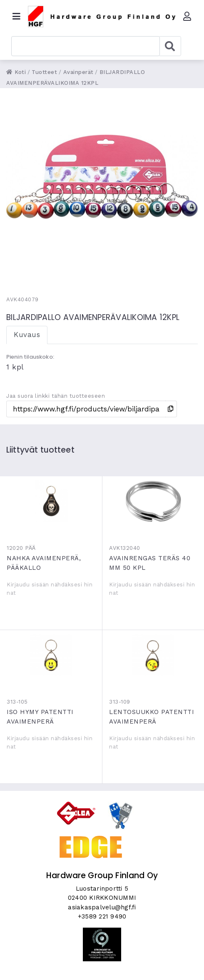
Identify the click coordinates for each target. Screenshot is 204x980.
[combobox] (86, 46)
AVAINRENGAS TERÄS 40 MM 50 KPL (153, 501)
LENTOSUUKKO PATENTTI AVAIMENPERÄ (153, 655)
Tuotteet (44, 72)
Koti (16, 72)
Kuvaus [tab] (27, 335)
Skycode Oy (102, 966)
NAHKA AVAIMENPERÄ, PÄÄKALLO (51, 501)
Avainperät (78, 72)
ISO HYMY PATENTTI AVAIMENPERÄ (51, 655)
